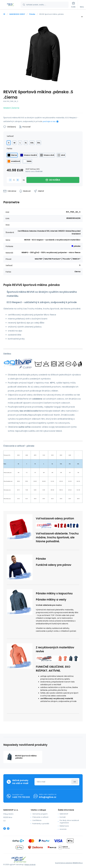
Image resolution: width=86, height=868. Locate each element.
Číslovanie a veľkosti (40, 817)
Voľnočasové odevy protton (55, 518)
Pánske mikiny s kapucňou (54, 593)
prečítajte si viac (49, 121)
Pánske (32, 14)
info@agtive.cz (48, 797)
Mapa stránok (30, 865)
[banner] (10, 5)
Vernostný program (40, 814)
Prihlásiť (75, 782)
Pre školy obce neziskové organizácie (69, 822)
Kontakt (63, 817)
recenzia (63, 829)
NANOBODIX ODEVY (17, 14)
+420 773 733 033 (21, 797)
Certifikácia (37, 820)
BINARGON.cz (78, 863)
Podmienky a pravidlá (41, 824)
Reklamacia (64, 826)
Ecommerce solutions (64, 863)
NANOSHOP (64, 814)
